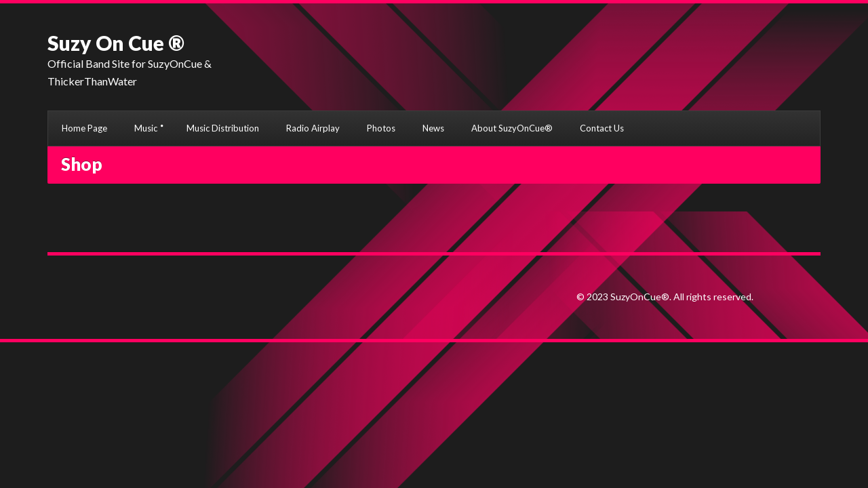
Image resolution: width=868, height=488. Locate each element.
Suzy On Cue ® (116, 43)
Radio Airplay (313, 128)
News (433, 128)
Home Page (84, 128)
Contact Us (602, 128)
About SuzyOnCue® (512, 128)
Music (146, 128)
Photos (381, 128)
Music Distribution (223, 128)
